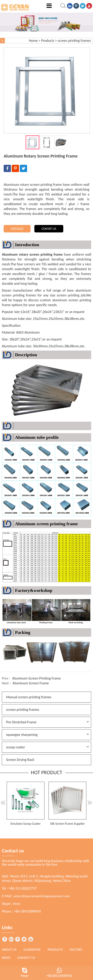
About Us (9, 950)
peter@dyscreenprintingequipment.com (42, 896)
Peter (17, 904)
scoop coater (16, 747)
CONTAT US (49, 229)
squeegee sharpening (22, 735)
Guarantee (32, 950)
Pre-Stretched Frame (21, 722)
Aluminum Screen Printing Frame (37, 678)
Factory (76, 950)
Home (33, 41)
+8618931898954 (59, 976)
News (6, 958)
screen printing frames (74, 41)
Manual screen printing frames (29, 697)
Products (48, 41)
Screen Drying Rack (20, 760)
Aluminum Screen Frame (31, 683)
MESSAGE (17, 229)
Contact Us (26, 958)
